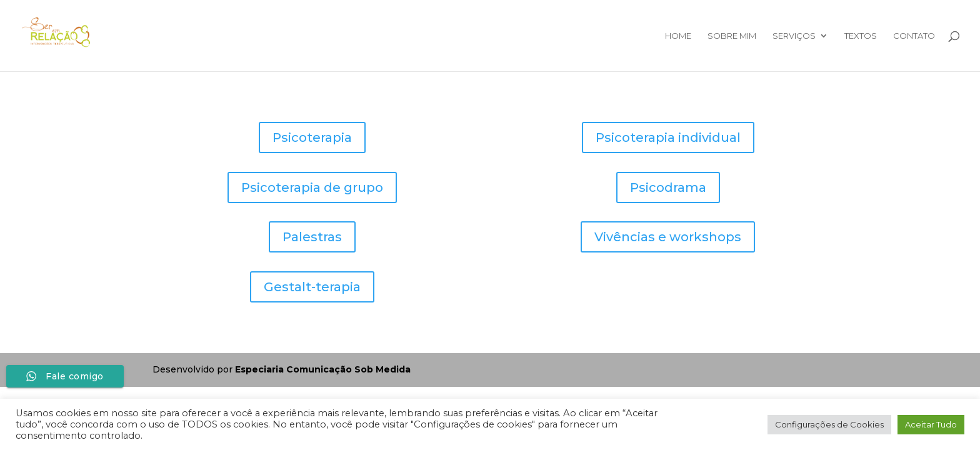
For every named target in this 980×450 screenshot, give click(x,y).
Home (678, 36)
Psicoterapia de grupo (312, 187)
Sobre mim (732, 36)
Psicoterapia (312, 137)
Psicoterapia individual (668, 137)
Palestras (312, 237)
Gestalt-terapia (312, 287)
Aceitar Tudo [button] (931, 424)
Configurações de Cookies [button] (829, 424)
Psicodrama (668, 187)
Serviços (794, 36)
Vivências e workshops (668, 237)
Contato (914, 36)
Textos (861, 36)
